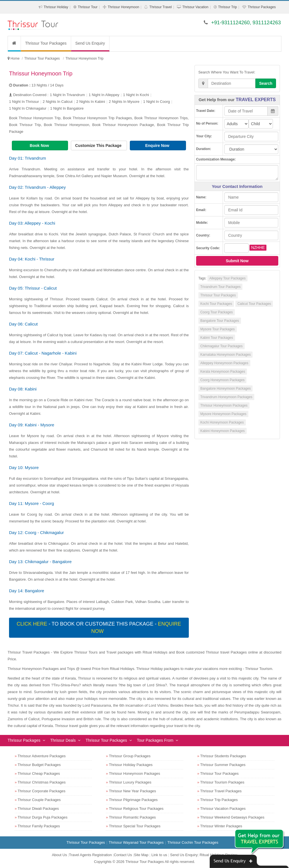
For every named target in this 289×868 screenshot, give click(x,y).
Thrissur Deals (63, 740)
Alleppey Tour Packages (228, 278)
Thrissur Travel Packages (221, 791)
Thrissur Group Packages (130, 756)
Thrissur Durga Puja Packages (43, 817)
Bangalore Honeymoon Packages (226, 389)
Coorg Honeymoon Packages (223, 380)
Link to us (159, 855)
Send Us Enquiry (90, 43)
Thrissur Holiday (56, 7)
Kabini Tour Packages (217, 338)
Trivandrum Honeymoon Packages (226, 397)
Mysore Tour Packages (218, 329)
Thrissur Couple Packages (39, 800)
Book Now (40, 146)
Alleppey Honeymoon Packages (224, 363)
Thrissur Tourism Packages (222, 782)
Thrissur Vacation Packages (223, 809)
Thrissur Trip (228, 7)
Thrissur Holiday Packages (131, 765)
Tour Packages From (155, 740)
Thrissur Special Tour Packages (135, 826)
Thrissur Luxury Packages (130, 782)
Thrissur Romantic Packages (132, 817)
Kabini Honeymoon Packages (223, 431)
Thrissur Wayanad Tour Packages (136, 842)
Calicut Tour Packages (254, 304)
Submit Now (237, 261)
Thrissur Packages (262, 7)
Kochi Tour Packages (216, 304)
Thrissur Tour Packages (46, 43)
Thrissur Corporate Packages (42, 791)
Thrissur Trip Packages (219, 800)
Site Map (141, 855)
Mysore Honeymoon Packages (223, 414)
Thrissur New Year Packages (133, 791)
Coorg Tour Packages (217, 312)
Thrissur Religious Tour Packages (136, 809)
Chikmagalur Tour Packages (222, 346)
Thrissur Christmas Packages (42, 782)
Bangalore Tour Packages (220, 321)
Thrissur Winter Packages (221, 826)
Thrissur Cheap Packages (39, 773)
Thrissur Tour (88, 7)
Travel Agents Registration (90, 855)
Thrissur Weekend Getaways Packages (232, 817)
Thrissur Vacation (195, 7)
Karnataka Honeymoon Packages (226, 355)
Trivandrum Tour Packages (221, 287)
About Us (59, 855)
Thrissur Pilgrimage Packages (133, 800)
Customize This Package (99, 146)
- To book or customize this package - (99, 628)
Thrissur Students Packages (223, 756)
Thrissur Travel (160, 7)
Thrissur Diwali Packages (38, 809)
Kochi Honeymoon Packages (222, 422)
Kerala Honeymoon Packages (223, 372)
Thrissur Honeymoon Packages (224, 405)
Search (266, 83)
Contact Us (123, 855)
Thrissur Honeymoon (123, 7)
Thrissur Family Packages (39, 826)
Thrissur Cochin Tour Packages (193, 842)
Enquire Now (158, 146)
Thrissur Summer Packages (223, 765)
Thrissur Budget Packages (39, 765)
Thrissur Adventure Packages (42, 756)
